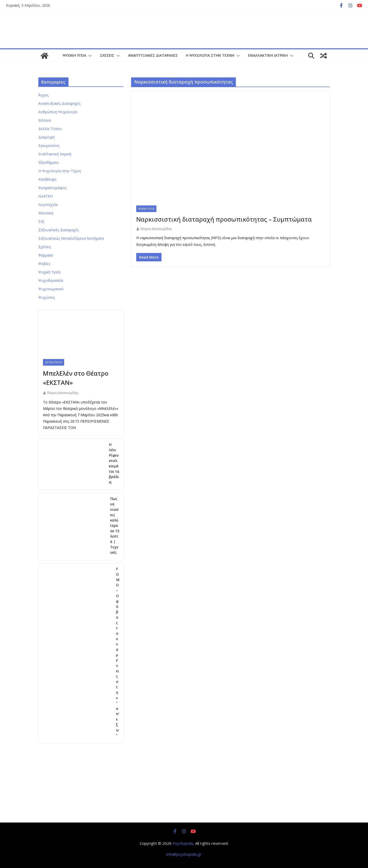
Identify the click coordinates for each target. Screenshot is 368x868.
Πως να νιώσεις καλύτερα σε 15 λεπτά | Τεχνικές (115, 525)
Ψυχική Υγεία (74, 55)
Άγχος (43, 95)
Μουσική (46, 213)
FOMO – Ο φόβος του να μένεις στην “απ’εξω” (118, 652)
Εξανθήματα (48, 162)
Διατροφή (47, 137)
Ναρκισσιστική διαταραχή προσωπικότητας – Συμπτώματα (224, 219)
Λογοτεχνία (48, 205)
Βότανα (45, 120)
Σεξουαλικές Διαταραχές (59, 230)
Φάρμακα (46, 255)
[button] (89, 56)
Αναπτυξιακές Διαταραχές (153, 55)
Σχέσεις (107, 55)
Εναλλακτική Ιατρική (268, 55)
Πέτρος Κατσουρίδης (156, 229)
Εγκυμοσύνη (49, 146)
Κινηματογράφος (52, 188)
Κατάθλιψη (47, 179)
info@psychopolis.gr (184, 854)
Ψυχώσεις (47, 297)
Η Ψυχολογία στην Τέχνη (210, 55)
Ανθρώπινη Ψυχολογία (58, 112)
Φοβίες (44, 264)
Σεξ (41, 221)
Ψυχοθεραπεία (51, 280)
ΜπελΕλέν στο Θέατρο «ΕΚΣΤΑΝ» (76, 378)
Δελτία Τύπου (50, 129)
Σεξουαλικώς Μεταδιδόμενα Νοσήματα (71, 238)
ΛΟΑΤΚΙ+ (46, 196)
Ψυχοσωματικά (51, 289)
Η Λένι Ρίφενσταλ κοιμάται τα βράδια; (114, 463)
